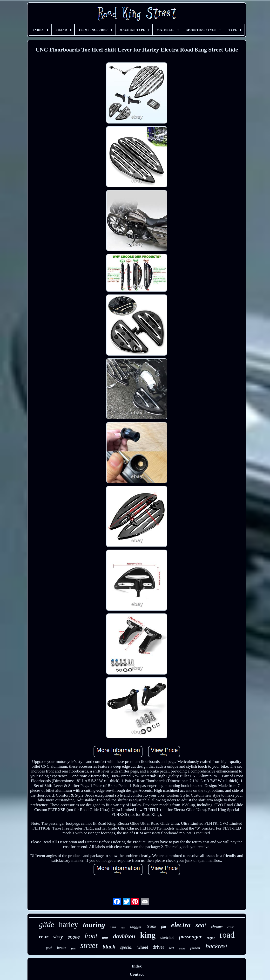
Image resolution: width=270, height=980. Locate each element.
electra (181, 925)
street (89, 945)
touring (94, 925)
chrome (217, 927)
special (126, 947)
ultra (113, 927)
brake (62, 948)
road (227, 935)
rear (44, 937)
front (91, 936)
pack (49, 948)
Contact (137, 974)
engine (211, 938)
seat (201, 925)
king (148, 935)
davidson (124, 936)
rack (172, 948)
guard (182, 948)
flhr (164, 927)
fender (195, 947)
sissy (58, 937)
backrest (216, 946)
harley (68, 924)
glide (47, 925)
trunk (151, 926)
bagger (136, 926)
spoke (74, 937)
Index (137, 966)
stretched (167, 938)
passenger (191, 937)
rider (123, 928)
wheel (143, 947)
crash (231, 927)
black (109, 947)
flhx (73, 948)
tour (105, 938)
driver (159, 947)
